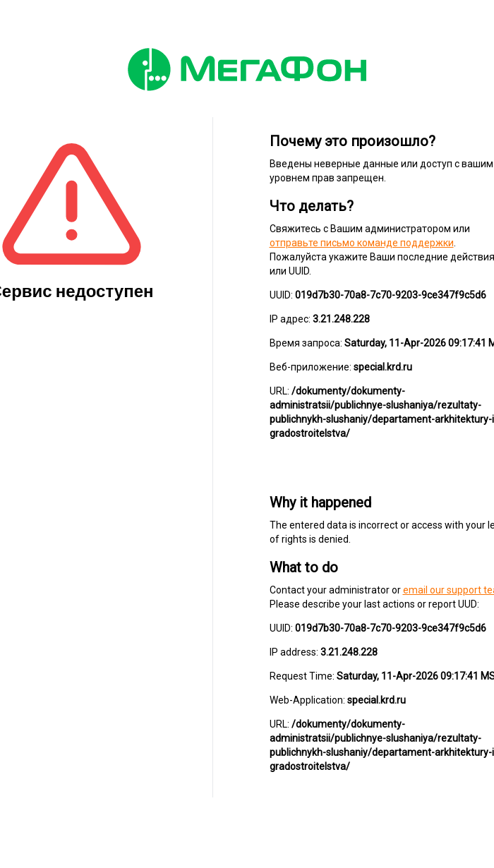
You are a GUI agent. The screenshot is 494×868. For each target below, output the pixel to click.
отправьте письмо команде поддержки (362, 243)
